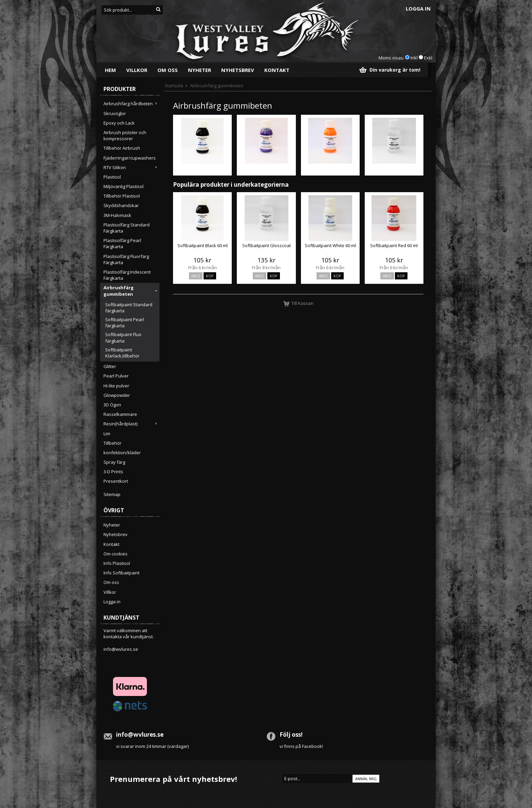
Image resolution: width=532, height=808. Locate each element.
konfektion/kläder (122, 453)
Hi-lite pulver (116, 386)
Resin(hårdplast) (131, 424)
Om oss (168, 70)
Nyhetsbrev (238, 70)
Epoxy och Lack (119, 123)
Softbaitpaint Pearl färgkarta (125, 323)
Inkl (414, 58)
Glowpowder (117, 395)
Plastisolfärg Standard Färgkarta (127, 228)
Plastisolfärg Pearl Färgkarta (122, 243)
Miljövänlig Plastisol (123, 186)
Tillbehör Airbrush (122, 148)
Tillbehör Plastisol (122, 196)
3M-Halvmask (117, 215)
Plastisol (112, 177)
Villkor (137, 70)
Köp (210, 276)
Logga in (418, 8)
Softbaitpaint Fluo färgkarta (123, 337)
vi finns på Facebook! (301, 746)
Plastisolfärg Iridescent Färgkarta (127, 275)
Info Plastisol (117, 563)
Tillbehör (112, 443)
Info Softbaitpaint (121, 573)
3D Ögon (112, 405)
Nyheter (199, 70)
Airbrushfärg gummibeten (131, 291)
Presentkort (116, 481)
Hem (110, 70)
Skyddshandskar (121, 205)
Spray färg (114, 462)
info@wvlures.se (121, 649)
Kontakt (277, 70)
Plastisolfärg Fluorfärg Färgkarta (126, 259)
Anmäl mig (366, 779)
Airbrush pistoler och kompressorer (125, 135)
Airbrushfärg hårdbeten (131, 104)
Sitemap (112, 494)
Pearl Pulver (116, 376)
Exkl (428, 58)
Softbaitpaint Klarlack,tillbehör (122, 353)
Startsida (174, 86)
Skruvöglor (115, 113)
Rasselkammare (120, 414)
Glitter (110, 366)
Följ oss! (291, 734)
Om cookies (116, 554)
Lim (107, 434)
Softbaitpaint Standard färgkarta (129, 308)
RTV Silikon (131, 167)
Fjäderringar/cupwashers (130, 158)
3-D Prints (113, 472)
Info (196, 276)
